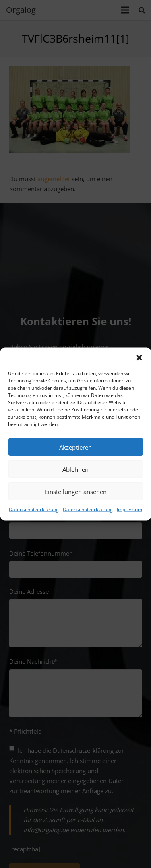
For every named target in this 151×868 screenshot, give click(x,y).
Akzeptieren (75, 447)
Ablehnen (75, 469)
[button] (139, 358)
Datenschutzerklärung (34, 509)
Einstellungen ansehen (76, 491)
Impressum (129, 509)
